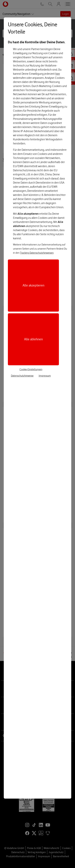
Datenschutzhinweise (22, 376)
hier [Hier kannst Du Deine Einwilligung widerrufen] (58, 74)
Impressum (45, 376)
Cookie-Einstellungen (31, 369)
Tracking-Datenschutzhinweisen (37, 253)
